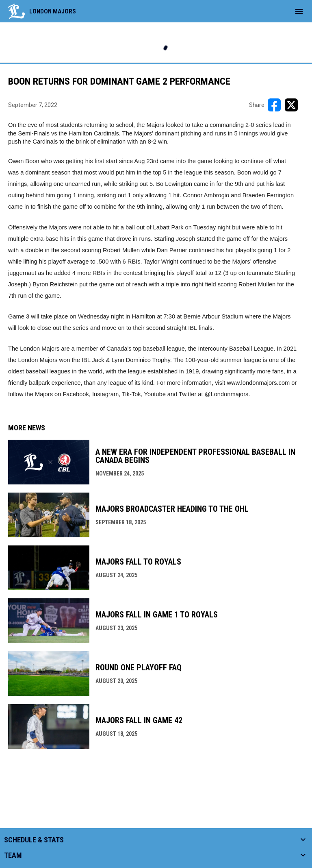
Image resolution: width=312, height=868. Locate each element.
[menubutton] (299, 11)
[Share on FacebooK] (274, 105)
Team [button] (13, 855)
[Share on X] (291, 105)
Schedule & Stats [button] (34, 840)
